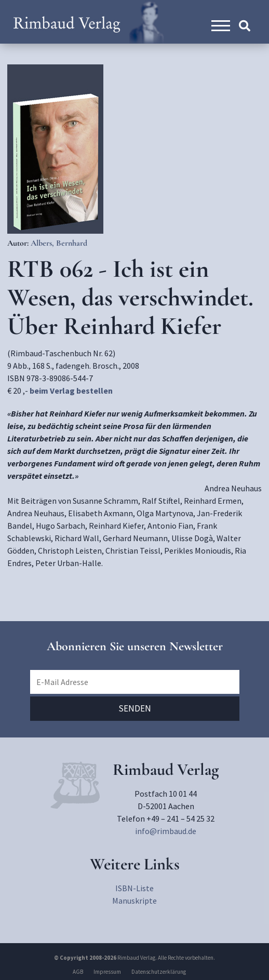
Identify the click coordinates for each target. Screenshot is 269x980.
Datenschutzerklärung (159, 972)
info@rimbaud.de (166, 831)
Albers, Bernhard (59, 243)
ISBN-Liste (134, 888)
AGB (78, 972)
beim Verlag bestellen (71, 391)
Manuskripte (134, 901)
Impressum (107, 972)
